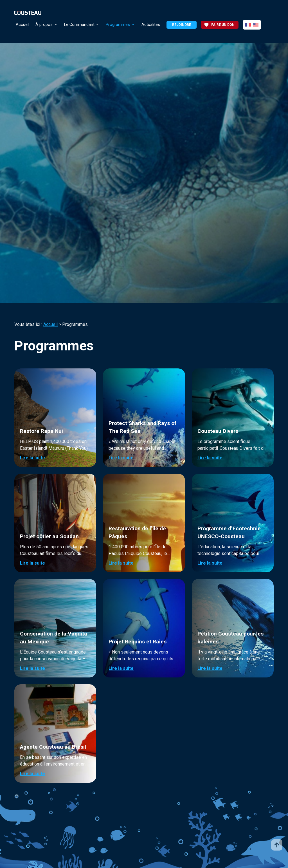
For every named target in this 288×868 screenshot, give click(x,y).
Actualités (151, 25)
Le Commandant (79, 25)
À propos (44, 25)
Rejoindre (182, 25)
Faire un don (219, 25)
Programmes (118, 25)
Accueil (22, 25)
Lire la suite (32, 458)
